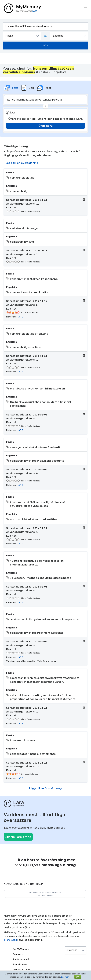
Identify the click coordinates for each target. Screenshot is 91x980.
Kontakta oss (20, 964)
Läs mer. (65, 977)
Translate (18, 954)
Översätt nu (45, 126)
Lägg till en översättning (22, 163)
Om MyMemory (21, 949)
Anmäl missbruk (21, 959)
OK (78, 977)
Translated (10, 940)
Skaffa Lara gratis (18, 837)
